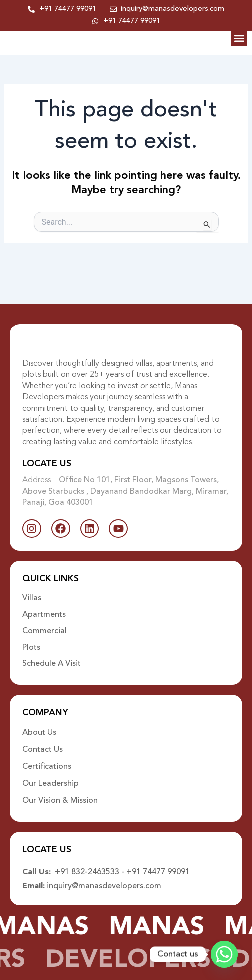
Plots (31, 649)
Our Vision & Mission (60, 802)
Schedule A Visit (52, 665)
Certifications (47, 768)
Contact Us (43, 751)
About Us (39, 734)
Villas (32, 599)
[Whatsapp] (224, 954)
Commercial (45, 633)
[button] (239, 47)
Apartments (44, 616)
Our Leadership (51, 785)
